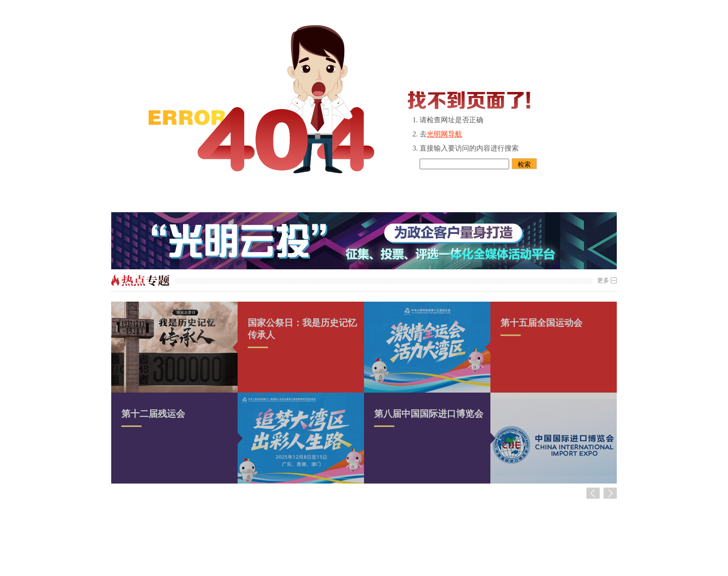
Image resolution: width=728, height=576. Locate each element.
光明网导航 (444, 134)
